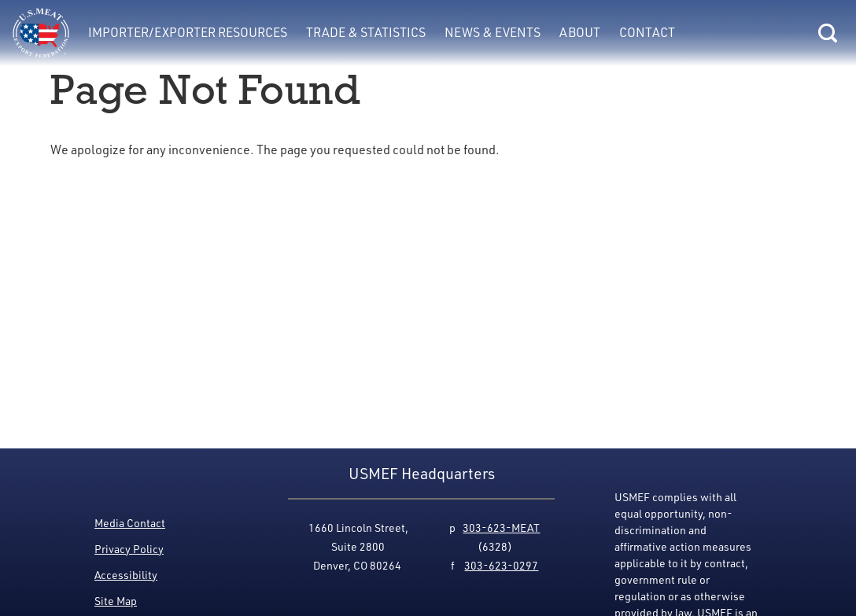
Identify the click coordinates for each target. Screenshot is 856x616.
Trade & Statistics (366, 32)
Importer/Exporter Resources (188, 32)
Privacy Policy (129, 549)
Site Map (116, 601)
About (580, 32)
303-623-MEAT (501, 527)
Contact (647, 32)
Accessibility (126, 575)
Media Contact (130, 523)
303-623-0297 (501, 565)
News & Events (493, 32)
